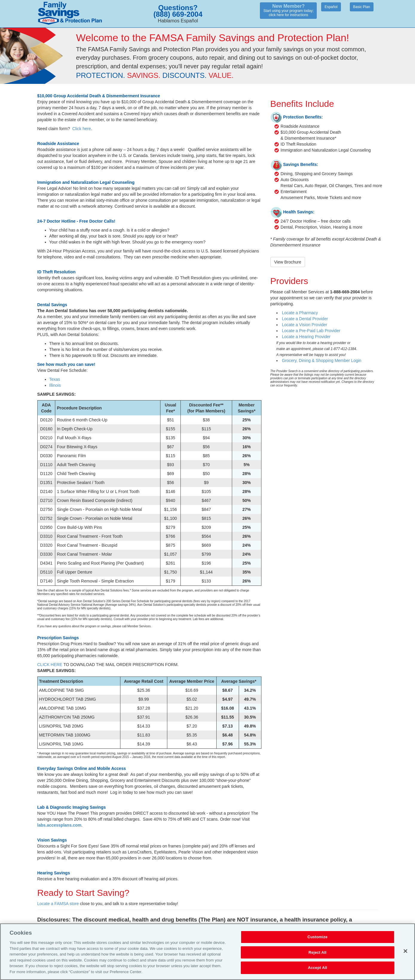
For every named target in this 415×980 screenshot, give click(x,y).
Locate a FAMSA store (58, 904)
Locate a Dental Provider (305, 319)
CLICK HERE (50, 665)
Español (331, 7)
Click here (82, 129)
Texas (55, 379)
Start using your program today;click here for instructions (288, 10)
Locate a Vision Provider (305, 325)
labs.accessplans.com (59, 825)
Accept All (317, 971)
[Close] (405, 955)
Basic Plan (362, 7)
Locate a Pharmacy (300, 313)
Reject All (318, 956)
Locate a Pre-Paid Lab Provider (311, 331)
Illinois (55, 385)
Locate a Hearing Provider (306, 337)
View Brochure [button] (288, 262)
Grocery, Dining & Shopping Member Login (322, 360)
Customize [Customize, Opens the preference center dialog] (317, 940)
